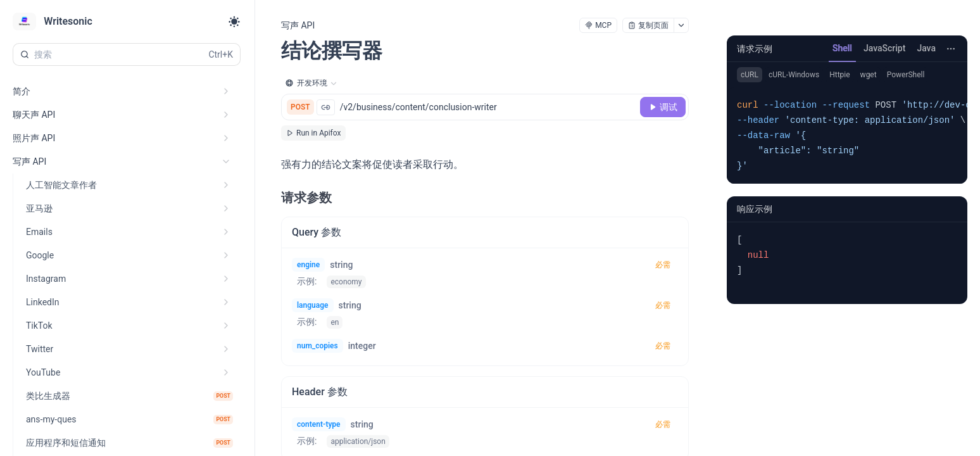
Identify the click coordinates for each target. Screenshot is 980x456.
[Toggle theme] (234, 22)
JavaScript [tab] (884, 48)
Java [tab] (926, 48)
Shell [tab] (842, 48)
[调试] (663, 107)
